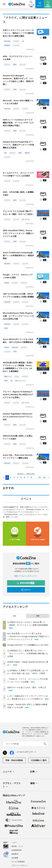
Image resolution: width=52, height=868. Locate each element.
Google (7, 283)
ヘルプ (14, 842)
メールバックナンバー (26, 576)
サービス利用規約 (18, 862)
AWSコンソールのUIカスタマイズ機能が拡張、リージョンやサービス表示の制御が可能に (18, 123)
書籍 (34, 783)
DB (5, 153)
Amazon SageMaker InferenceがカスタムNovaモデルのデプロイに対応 (18, 417)
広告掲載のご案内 (39, 760)
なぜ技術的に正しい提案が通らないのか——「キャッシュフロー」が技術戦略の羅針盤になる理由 (28, 653)
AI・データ (26, 219)
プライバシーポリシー (20, 866)
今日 (14, 616)
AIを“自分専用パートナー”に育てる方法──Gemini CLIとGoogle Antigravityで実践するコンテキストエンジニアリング (28, 636)
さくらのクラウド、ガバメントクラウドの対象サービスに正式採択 (18, 174)
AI (23, 41)
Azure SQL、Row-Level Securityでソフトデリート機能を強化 (18, 456)
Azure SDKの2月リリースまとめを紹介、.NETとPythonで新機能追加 (18, 341)
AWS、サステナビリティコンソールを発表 (18, 58)
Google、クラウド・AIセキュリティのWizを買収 (18, 276)
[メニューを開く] (4, 4)
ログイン (26, 590)
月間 (38, 616)
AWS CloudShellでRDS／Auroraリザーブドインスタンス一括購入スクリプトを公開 (18, 233)
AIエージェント (20, 381)
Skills (6, 328)
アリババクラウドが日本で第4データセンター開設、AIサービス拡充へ (18, 213)
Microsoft (7, 41)
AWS (15, 65)
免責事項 (15, 854)
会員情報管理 (17, 850)
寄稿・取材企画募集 (14, 760)
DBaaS (27, 153)
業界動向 (7, 45)
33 (40, 477)
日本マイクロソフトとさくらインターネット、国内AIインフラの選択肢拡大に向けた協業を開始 (18, 33)
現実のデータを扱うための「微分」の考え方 (27, 687)
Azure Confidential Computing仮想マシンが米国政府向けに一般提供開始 (18, 255)
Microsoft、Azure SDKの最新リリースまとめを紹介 (18, 102)
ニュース (16, 45)
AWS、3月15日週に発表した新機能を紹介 (18, 194)
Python (7, 347)
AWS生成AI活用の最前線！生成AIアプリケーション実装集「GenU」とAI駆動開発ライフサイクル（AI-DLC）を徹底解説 (18, 367)
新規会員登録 (25, 583)
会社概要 (15, 858)
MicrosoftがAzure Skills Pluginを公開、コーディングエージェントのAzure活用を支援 (18, 316)
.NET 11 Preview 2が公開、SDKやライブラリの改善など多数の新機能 (18, 295)
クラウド (16, 41)
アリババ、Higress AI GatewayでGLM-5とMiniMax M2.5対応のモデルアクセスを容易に (18, 395)
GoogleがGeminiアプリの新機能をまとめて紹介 (28, 645)
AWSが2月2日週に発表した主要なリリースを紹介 (18, 437)
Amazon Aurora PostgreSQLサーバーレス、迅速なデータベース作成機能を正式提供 (18, 145)
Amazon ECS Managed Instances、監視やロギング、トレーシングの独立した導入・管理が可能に (18, 80)
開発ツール (8, 377)
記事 (34, 772)
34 (44, 477)
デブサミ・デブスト (12, 785)
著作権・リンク (17, 846)
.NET (15, 352)
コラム (17, 377)
